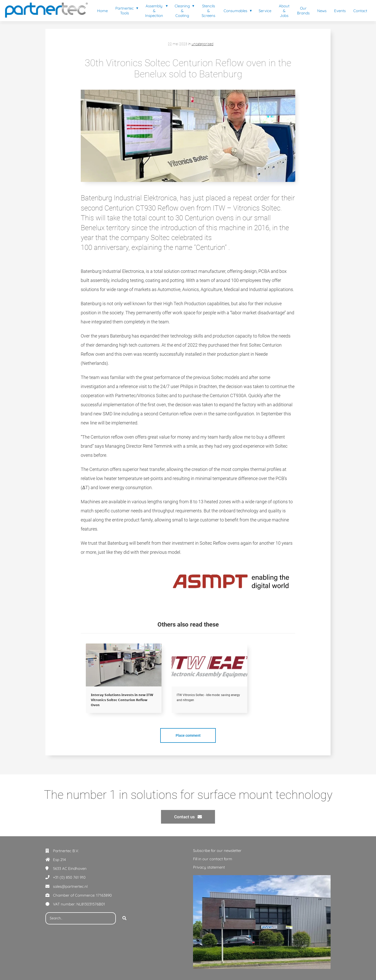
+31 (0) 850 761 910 (69, 877)
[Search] (124, 918)
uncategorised (203, 44)
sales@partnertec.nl (70, 886)
